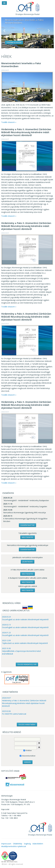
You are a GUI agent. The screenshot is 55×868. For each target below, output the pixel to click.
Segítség (27, 844)
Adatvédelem (38, 844)
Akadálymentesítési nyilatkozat (14, 846)
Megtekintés (28, 537)
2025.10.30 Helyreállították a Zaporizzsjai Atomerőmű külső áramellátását (21, 651)
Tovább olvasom (14, 43)
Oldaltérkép (18, 844)
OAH (27, 8)
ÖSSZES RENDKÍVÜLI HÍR (27, 664)
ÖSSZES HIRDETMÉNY (27, 725)
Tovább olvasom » (9, 122)
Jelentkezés (28, 562)
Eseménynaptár (27, 525)
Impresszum (6, 844)
